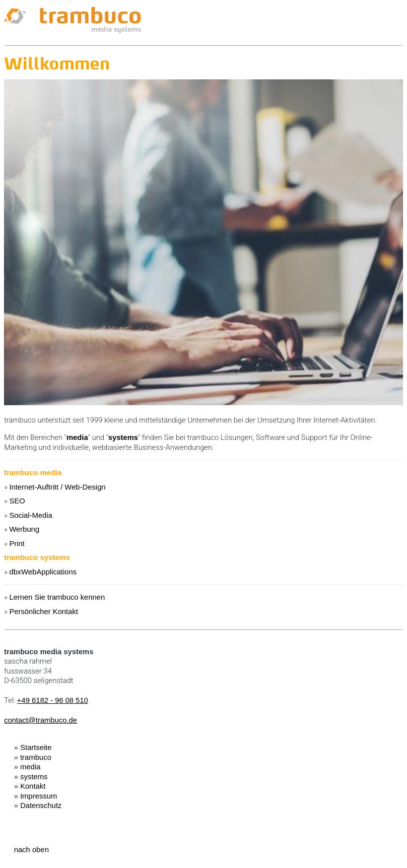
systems (123, 437)
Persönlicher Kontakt (44, 611)
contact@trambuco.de (40, 720)
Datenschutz (41, 805)
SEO (17, 501)
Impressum (39, 796)
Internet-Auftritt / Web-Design (58, 487)
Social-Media (31, 515)
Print (17, 543)
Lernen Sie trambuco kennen (57, 597)
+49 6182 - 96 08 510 (52, 700)
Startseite (36, 747)
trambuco (36, 757)
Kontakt (33, 786)
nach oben (31, 849)
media (77, 437)
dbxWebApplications (43, 572)
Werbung (25, 529)
